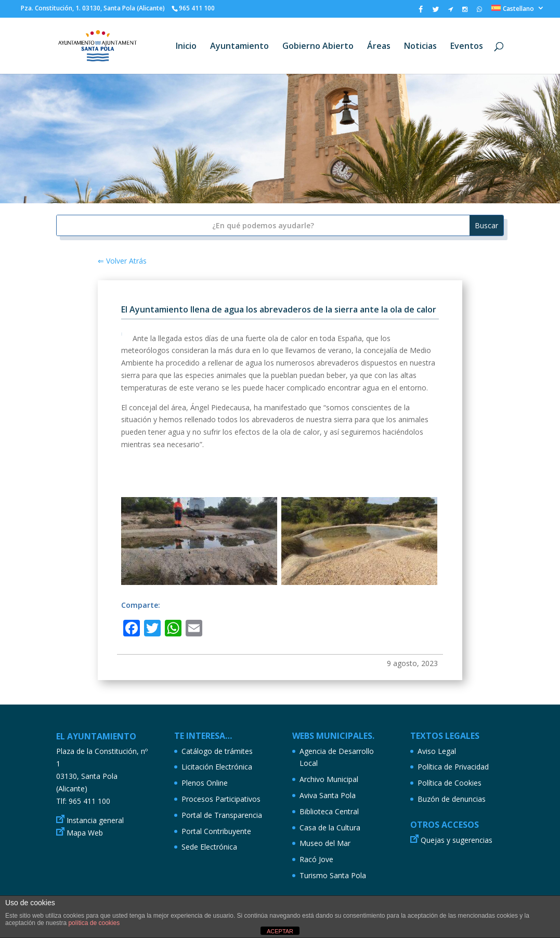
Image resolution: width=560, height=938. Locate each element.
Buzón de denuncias (452, 799)
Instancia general (95, 820)
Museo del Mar (325, 843)
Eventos (467, 47)
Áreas (379, 47)
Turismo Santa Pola (333, 875)
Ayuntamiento (239, 47)
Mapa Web (85, 833)
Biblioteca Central (329, 811)
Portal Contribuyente (216, 831)
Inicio (186, 47)
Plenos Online (205, 783)
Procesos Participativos (221, 799)
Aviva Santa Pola (328, 795)
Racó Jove (316, 859)
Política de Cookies (450, 783)
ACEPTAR (280, 931)
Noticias (420, 47)
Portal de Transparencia (222, 815)
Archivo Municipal (329, 779)
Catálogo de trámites (217, 751)
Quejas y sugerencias (457, 840)
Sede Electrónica (209, 847)
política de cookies (94, 923)
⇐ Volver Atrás (122, 261)
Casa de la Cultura (330, 828)
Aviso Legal (437, 751)
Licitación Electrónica (217, 767)
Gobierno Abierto (318, 47)
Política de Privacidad (453, 767)
